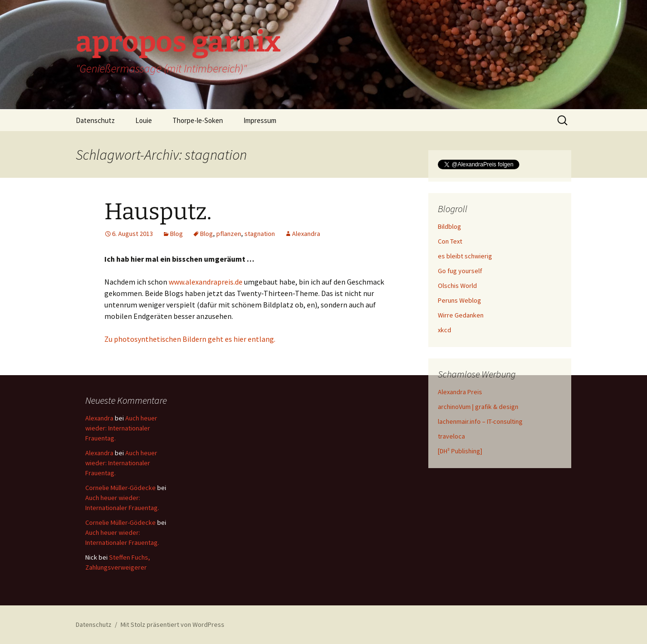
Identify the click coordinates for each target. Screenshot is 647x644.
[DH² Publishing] (460, 451)
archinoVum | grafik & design (478, 407)
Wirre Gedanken (461, 315)
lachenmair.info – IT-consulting (480, 421)
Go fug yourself (460, 271)
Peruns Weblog (460, 300)
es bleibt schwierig (465, 256)
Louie (144, 120)
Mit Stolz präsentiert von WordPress (172, 624)
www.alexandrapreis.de (206, 282)
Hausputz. (158, 212)
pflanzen (229, 234)
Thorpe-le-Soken (198, 120)
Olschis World (457, 286)
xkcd (445, 330)
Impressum (260, 120)
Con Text (450, 241)
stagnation (260, 234)
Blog (177, 234)
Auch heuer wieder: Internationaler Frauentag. (121, 428)
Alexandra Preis (460, 392)
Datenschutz (95, 120)
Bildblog (450, 226)
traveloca (451, 436)
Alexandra (306, 234)
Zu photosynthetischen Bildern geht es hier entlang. (190, 339)
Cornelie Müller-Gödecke (121, 488)
